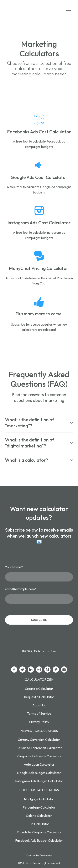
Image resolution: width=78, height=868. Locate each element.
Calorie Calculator (39, 816)
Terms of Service (39, 713)
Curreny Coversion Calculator (39, 740)
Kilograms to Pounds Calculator (39, 756)
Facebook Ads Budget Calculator (39, 840)
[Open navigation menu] (69, 10)
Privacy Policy (39, 722)
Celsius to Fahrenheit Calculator (39, 748)
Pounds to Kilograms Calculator (39, 832)
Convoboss (46, 855)
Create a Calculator (39, 689)
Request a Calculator (39, 697)
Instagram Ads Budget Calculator (39, 781)
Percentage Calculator (39, 807)
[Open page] (39, 120)
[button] (39, 423)
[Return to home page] (25, 10)
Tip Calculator (39, 824)
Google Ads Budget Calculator (39, 773)
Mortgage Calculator (39, 799)
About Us (39, 705)
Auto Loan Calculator (39, 764)
